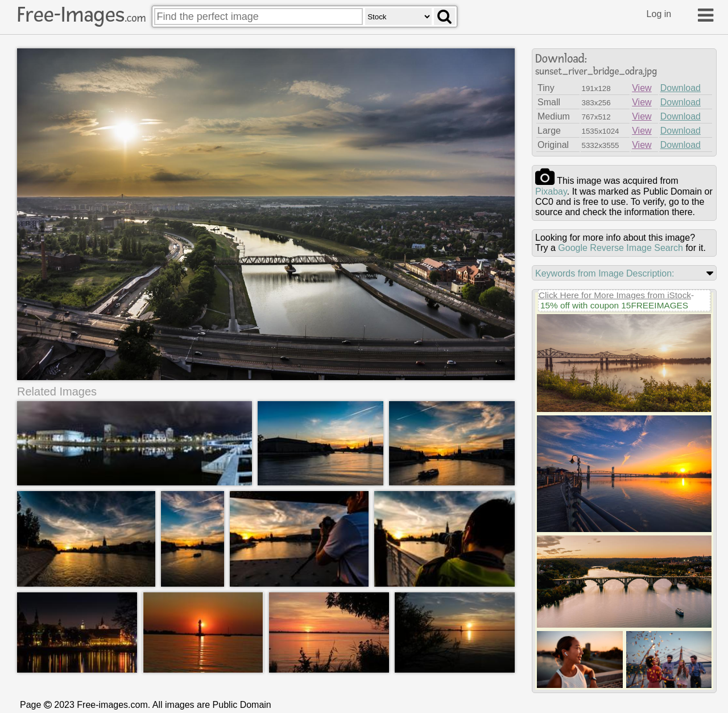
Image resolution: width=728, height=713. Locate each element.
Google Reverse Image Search (621, 248)
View (642, 88)
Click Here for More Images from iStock (615, 295)
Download (681, 88)
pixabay (551, 191)
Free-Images (81, 15)
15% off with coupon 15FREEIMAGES (614, 305)
